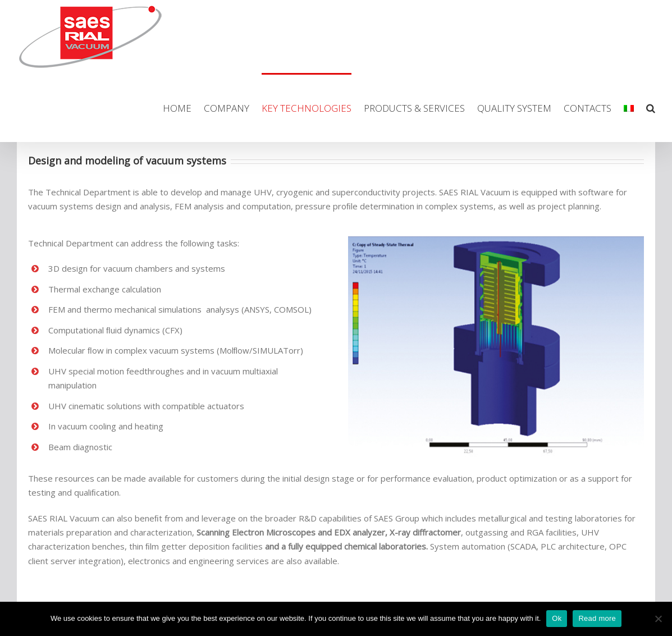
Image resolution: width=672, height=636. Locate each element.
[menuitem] (183, 107)
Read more (597, 618)
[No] (658, 619)
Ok (557, 618)
